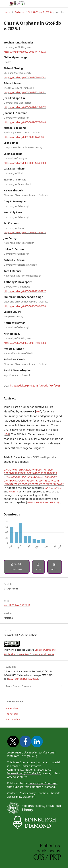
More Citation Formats (18, 686)
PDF (38, 569)
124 (7, 434)
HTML (55, 569)
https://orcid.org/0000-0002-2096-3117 (25, 291)
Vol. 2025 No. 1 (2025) (40, 12)
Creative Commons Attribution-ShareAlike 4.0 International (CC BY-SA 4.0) (29, 770)
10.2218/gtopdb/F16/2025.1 (23, 679)
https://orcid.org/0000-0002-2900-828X (25, 343)
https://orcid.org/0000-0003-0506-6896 (25, 306)
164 (38, 411)
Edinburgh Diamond (43, 787)
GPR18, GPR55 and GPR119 (43, 502)
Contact (12, 793)
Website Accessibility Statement (34, 795)
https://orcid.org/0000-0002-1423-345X (25, 107)
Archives (19, 12)
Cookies (43, 793)
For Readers (12, 708)
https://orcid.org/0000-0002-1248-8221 (25, 137)
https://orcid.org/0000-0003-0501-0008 (25, 77)
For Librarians (13, 719)
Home (7, 12)
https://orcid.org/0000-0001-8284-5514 (25, 232)
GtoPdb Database (17, 567)
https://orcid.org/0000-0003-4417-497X (25, 52)
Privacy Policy (27, 793)
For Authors (12, 714)
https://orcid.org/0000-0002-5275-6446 (25, 122)
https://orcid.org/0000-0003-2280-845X (25, 92)
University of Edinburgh (43, 783)
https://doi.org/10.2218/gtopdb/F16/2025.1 (36, 386)
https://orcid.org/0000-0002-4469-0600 (25, 163)
